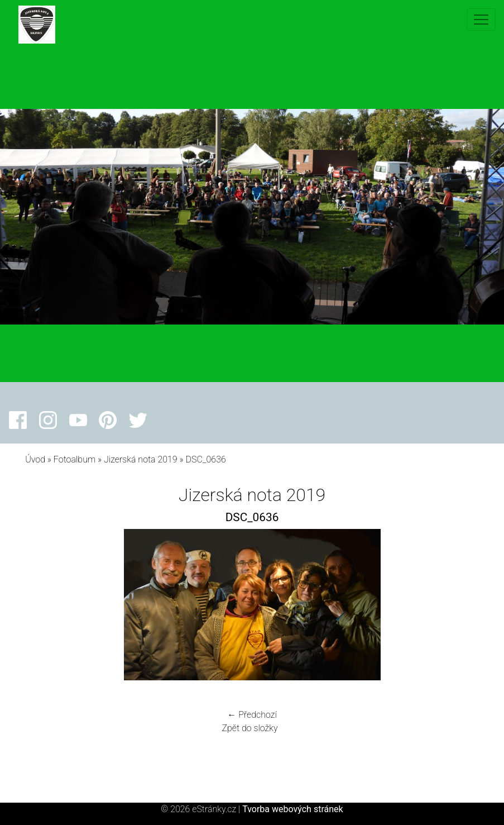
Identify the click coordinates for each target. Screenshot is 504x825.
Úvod (35, 459)
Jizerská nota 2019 (141, 459)
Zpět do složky (249, 728)
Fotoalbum (75, 459)
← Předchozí (252, 715)
